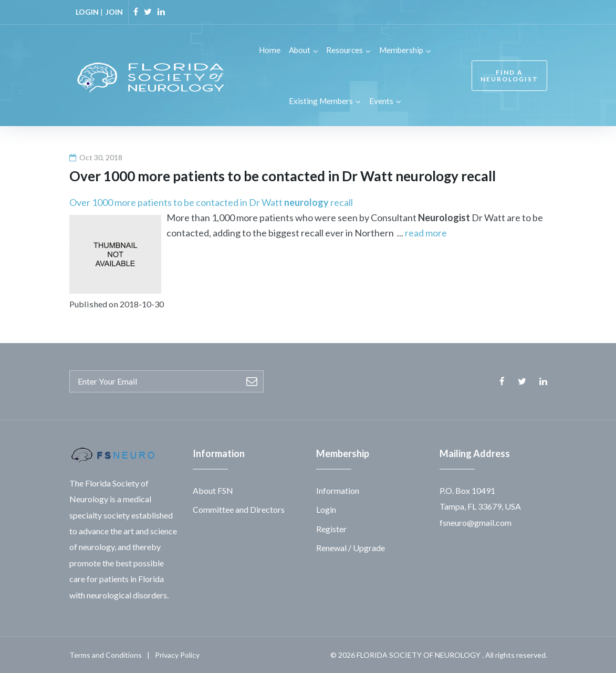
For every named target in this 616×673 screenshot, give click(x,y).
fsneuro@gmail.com (476, 522)
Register (331, 528)
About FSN (213, 490)
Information (338, 490)
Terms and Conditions (106, 654)
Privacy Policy (177, 654)
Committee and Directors (239, 509)
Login (326, 509)
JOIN (114, 12)
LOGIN (87, 12)
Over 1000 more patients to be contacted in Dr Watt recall (211, 202)
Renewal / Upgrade (351, 547)
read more (426, 232)
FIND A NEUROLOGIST (508, 76)
